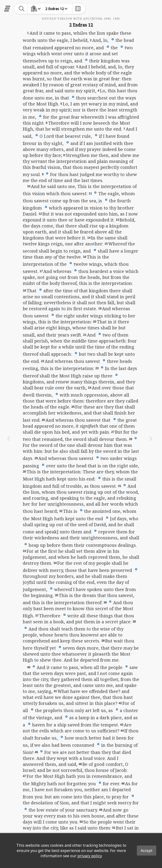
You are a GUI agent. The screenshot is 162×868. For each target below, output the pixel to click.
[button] (113, 39)
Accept (147, 851)
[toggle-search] (22, 9)
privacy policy (90, 856)
